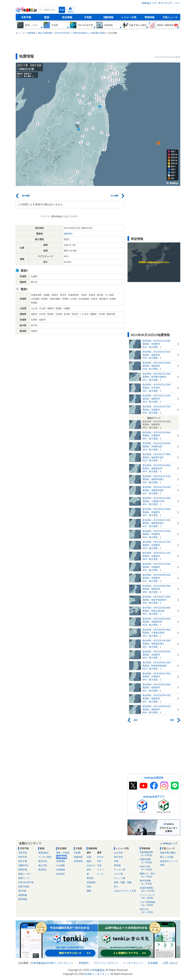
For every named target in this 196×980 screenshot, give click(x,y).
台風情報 (60, 870)
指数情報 (108, 17)
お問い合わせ (170, 963)
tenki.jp (27, 11)
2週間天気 (23, 865)
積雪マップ (24, 878)
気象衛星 (78, 857)
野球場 (117, 865)
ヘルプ (177, 3)
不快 (99, 861)
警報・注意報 (63, 853)
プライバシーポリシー (106, 963)
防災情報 (67, 17)
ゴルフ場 (118, 874)
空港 (116, 861)
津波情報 (60, 861)
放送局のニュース (169, 861)
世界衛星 (78, 861)
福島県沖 (68, 234)
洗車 (89, 887)
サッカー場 (120, 870)
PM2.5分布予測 (26, 882)
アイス (100, 870)
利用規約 (84, 963)
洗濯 (89, 857)
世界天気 (23, 857)
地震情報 (62, 857)
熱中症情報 (149, 882)
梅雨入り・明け (149, 875)
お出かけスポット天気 (125, 891)
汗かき (100, 857)
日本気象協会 (38, 963)
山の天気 (118, 853)
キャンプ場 (120, 878)
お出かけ (91, 865)
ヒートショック (149, 897)
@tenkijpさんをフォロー (65, 216)
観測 (47, 17)
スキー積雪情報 (149, 904)
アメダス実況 (45, 857)
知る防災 (60, 874)
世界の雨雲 (24, 887)
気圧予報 (23, 861)
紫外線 (90, 878)
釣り (116, 887)
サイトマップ (165, 3)
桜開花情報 (149, 861)
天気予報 (26, 17)
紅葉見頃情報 (149, 889)
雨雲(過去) (43, 853)
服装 (89, 861)
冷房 (99, 865)
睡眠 (89, 891)
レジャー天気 (129, 17)
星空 (89, 870)
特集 (162, 865)
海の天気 (118, 857)
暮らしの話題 (167, 857)
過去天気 (43, 865)
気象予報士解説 (168, 853)
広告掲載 (153, 963)
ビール (100, 874)
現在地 (70, 12)
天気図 (88, 17)
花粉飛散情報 (149, 854)
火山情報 (60, 865)
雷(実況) (42, 870)
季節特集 (150, 17)
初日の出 (149, 911)
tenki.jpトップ (149, 3)
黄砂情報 (23, 899)
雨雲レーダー (25, 874)
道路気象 (23, 895)
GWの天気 (149, 868)
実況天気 (43, 861)
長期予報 (23, 870)
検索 (62, 10)
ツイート (45, 216)
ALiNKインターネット (59, 963)
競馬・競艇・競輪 (123, 882)
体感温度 (91, 882)
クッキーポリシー (133, 963)
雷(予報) (22, 891)
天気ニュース (170, 17)
